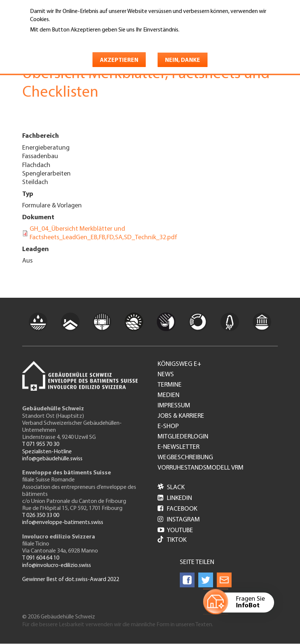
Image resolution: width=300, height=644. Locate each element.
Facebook (177, 509)
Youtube (175, 530)
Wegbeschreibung (185, 458)
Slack (171, 488)
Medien (168, 396)
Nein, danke (183, 60)
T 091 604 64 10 (41, 558)
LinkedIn (175, 498)
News (166, 375)
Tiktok (172, 540)
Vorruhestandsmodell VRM (200, 468)
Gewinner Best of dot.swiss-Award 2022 (71, 580)
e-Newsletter (178, 447)
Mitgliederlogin (183, 437)
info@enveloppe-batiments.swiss (63, 523)
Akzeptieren (119, 60)
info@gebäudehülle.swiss (52, 459)
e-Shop (168, 427)
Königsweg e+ (179, 364)
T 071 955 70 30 (41, 444)
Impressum (174, 406)
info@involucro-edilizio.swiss (57, 565)
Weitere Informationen (62, 40)
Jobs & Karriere (181, 416)
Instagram (179, 520)
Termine (170, 385)
